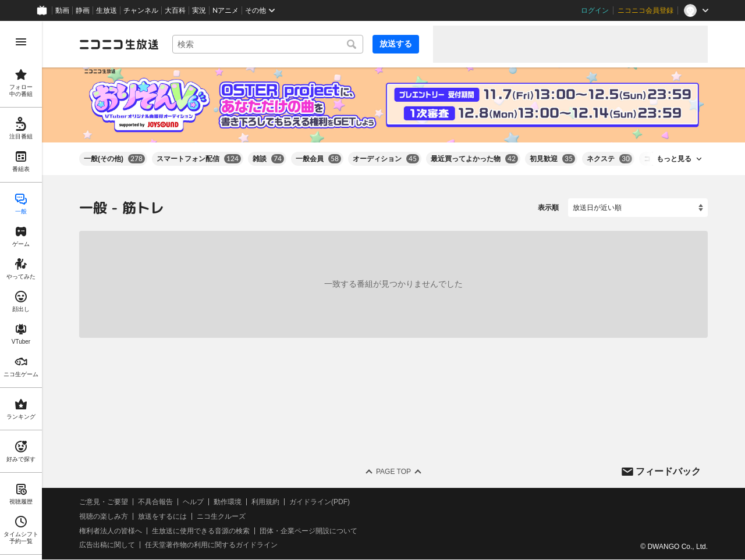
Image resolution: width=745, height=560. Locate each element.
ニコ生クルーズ (221, 516)
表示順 (548, 208)
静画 (83, 10)
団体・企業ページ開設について (308, 531)
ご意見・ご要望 (104, 502)
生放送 (107, 10)
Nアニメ (226, 10)
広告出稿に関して (107, 545)
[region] (21, 290)
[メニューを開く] (21, 42)
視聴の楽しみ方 (104, 516)
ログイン (595, 10)
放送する (396, 44)
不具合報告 (155, 502)
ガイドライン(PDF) (320, 502)
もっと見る (674, 159)
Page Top (393, 472)
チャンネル (141, 10)
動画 (62, 10)
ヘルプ (193, 502)
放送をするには (162, 516)
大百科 (175, 10)
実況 (199, 10)
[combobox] (268, 44)
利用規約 (265, 502)
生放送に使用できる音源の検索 (201, 531)
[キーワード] (268, 44)
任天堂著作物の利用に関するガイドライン (211, 545)
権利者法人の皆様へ (111, 531)
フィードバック (668, 471)
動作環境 (228, 502)
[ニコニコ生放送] (119, 44)
